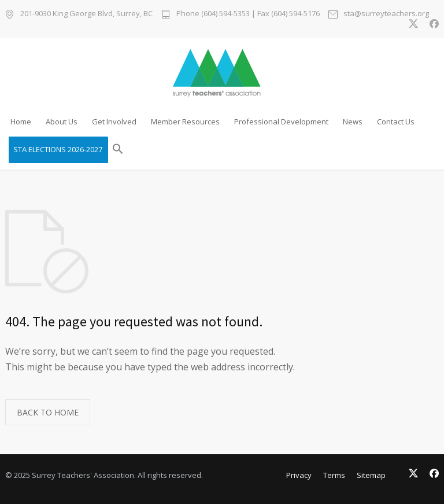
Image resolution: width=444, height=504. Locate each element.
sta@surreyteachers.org (386, 14)
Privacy (299, 475)
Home (21, 122)
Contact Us (396, 122)
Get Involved (114, 122)
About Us (62, 122)
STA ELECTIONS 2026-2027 (58, 149)
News (353, 122)
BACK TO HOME (48, 412)
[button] (118, 150)
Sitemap (371, 475)
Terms (334, 475)
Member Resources (185, 122)
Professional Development (281, 122)
